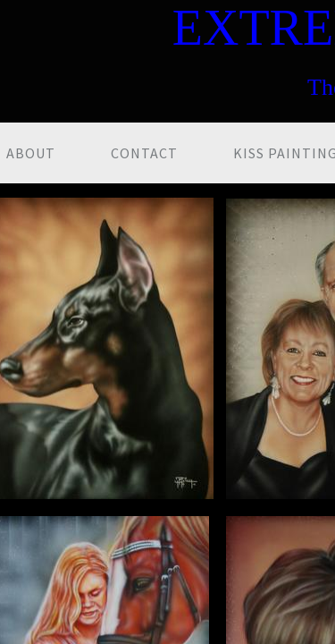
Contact (144, 153)
